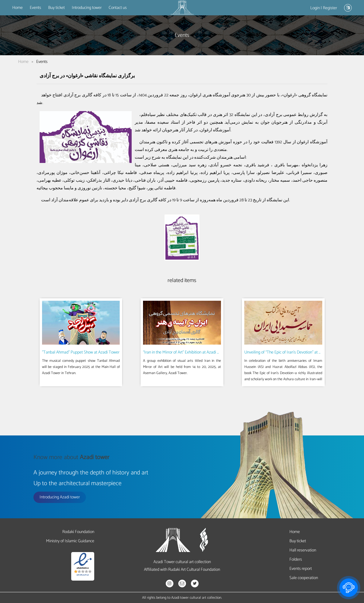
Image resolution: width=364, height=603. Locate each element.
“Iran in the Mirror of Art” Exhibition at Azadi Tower (185, 352)
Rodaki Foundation (78, 532)
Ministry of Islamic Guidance (70, 541)
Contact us (118, 8)
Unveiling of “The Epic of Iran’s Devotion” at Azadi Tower (292, 352)
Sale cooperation (304, 578)
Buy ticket (56, 8)
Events (35, 8)
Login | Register (324, 8)
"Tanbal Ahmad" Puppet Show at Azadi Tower (81, 352)
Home (17, 8)
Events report (301, 569)
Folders (296, 560)
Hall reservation (303, 550)
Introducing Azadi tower (60, 497)
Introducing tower (87, 8)
